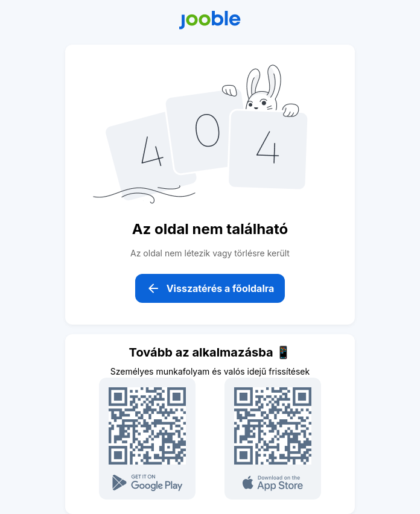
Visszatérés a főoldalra (210, 288)
